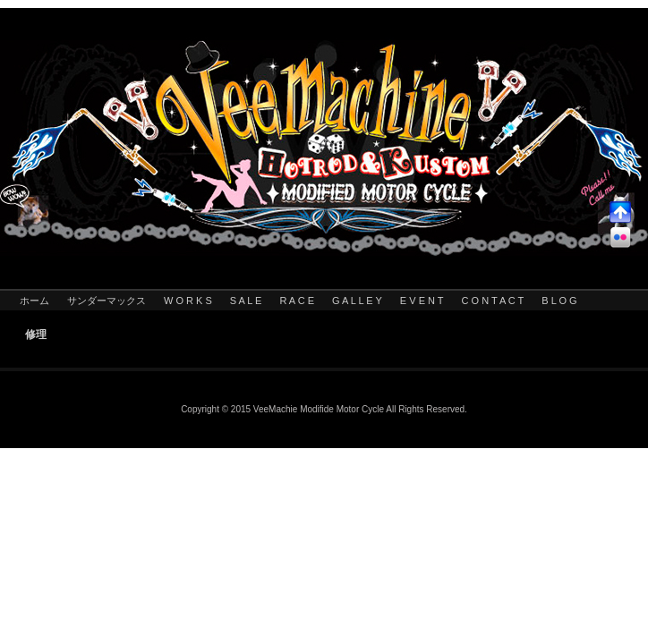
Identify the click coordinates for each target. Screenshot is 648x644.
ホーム (34, 301)
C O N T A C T (493, 301)
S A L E (246, 301)
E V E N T (422, 301)
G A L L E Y (357, 301)
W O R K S (188, 301)
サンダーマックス (107, 301)
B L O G (559, 301)
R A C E (297, 301)
